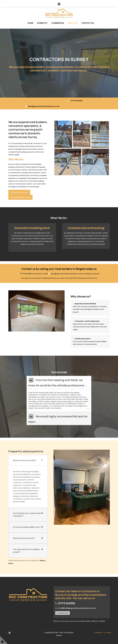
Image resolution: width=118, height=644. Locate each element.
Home (30, 23)
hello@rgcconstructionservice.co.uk (66, 274)
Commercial (58, 23)
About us (73, 23)
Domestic (42, 23)
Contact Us (88, 23)
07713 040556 (26, 274)
